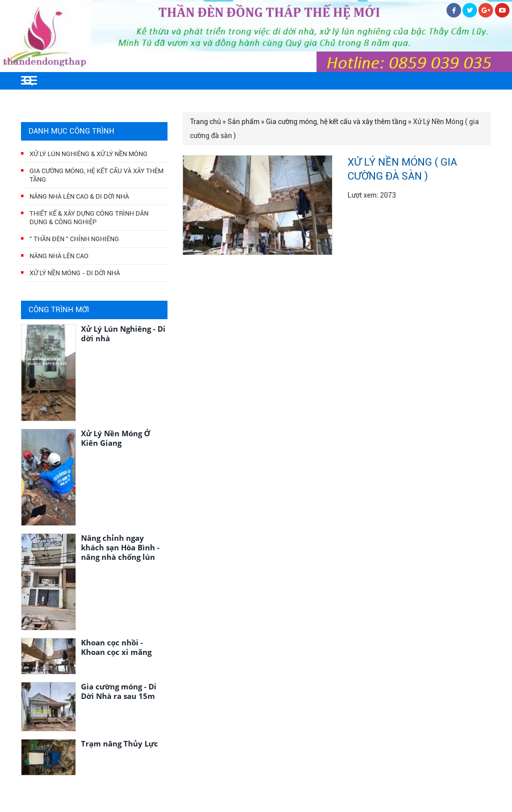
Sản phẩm (243, 122)
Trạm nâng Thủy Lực (119, 743)
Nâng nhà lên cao (59, 256)
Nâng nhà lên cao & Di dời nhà (79, 196)
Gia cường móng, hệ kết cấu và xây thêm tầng (336, 122)
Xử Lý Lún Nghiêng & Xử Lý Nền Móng (88, 154)
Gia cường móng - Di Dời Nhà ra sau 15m (119, 691)
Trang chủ (205, 122)
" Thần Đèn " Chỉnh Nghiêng (74, 239)
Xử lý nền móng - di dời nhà (75, 273)
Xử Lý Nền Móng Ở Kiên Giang (115, 438)
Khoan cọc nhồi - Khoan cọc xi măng (116, 647)
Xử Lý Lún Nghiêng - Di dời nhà (123, 333)
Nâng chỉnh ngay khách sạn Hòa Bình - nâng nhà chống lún (120, 547)
